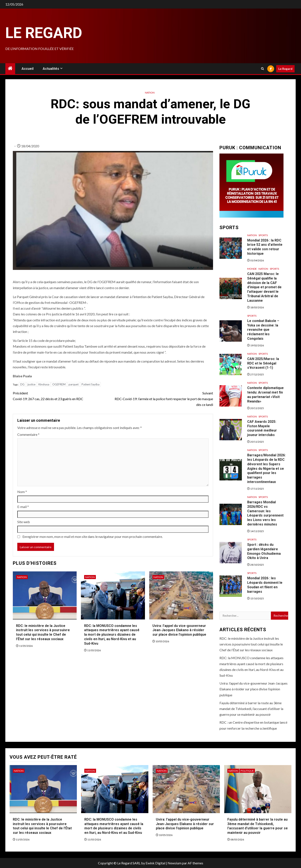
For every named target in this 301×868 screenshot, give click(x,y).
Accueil (28, 69)
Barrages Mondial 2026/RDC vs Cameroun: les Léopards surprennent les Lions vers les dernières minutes (265, 513)
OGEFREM (59, 384)
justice (31, 384)
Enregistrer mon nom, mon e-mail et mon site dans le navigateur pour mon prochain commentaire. (93, 536)
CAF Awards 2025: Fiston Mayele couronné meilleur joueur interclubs (262, 428)
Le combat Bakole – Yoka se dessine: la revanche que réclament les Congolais (263, 330)
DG (22, 384)
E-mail (23, 507)
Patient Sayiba (91, 384)
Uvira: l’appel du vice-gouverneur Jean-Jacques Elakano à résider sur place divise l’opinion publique (179, 630)
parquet (74, 384)
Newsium (175, 863)
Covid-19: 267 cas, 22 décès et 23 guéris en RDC (63, 395)
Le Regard (44, 33)
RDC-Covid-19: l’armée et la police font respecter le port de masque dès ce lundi (163, 398)
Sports (263, 235)
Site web (24, 522)
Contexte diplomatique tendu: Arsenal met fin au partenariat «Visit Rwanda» (265, 394)
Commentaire (28, 434)
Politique (247, 771)
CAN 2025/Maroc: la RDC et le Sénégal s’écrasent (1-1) (263, 363)
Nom (22, 492)
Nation (150, 93)
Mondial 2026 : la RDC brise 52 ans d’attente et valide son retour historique (265, 247)
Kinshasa (44, 384)
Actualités (51, 69)
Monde (252, 269)
